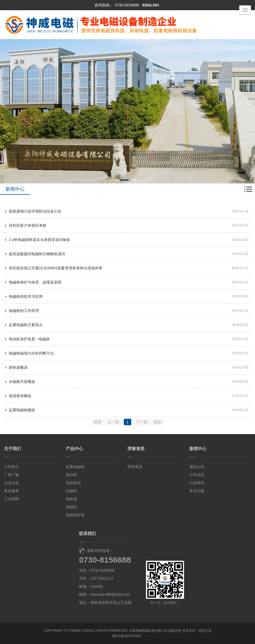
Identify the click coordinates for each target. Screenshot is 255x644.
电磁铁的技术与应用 (26, 296)
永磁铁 (72, 491)
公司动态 (197, 475)
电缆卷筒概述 (20, 396)
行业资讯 (197, 483)
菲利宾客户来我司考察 (28, 225)
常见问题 (197, 491)
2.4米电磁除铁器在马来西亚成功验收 (40, 240)
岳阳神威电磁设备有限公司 (148, 631)
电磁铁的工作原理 (24, 311)
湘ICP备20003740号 (127, 636)
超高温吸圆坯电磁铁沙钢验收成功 (37, 254)
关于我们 (13, 449)
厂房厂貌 (12, 475)
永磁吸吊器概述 (22, 382)
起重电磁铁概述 (22, 410)
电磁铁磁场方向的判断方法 (31, 353)
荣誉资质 (136, 449)
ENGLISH (151, 5)
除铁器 (72, 499)
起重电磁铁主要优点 (26, 325)
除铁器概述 (18, 367)
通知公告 (197, 467)
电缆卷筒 (73, 483)
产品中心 (74, 449)
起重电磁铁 (75, 467)
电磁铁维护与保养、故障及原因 (35, 282)
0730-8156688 (127, 5)
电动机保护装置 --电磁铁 (29, 339)
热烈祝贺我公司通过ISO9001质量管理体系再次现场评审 (56, 268)
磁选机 (72, 507)
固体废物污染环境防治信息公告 (35, 211)
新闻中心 (198, 449)
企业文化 (12, 483)
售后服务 (12, 491)
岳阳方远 (205, 631)
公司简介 (12, 467)
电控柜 (72, 475)
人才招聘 (12, 499)
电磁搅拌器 (75, 515)
